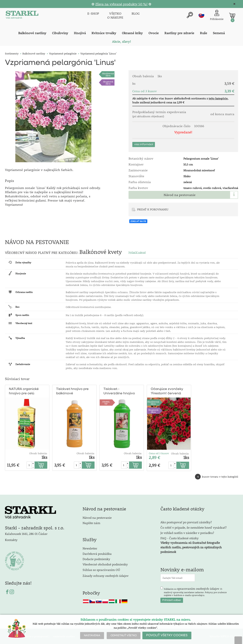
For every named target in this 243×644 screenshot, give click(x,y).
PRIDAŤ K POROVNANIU (153, 209)
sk (201, 15)
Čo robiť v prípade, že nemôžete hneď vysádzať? (193, 527)
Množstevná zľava (108, 74)
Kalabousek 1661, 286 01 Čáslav (26, 534)
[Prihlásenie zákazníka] (217, 15)
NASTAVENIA (92, 635)
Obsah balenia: (38, 453)
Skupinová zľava (108, 83)
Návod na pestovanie (180, 195)
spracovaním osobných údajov (198, 588)
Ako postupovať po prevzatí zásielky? (186, 522)
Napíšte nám (91, 523)
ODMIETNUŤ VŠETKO (124, 635)
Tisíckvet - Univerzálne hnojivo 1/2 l (119, 392)
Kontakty (11, 540)
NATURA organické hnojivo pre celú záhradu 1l (24, 392)
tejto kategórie (218, 98)
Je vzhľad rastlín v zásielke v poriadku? (187, 533)
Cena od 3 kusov (159, 453)
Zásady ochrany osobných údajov (106, 576)
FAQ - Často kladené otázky (179, 538)
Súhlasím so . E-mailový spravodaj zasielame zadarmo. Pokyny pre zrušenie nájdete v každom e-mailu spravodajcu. (195, 592)
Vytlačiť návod (137, 252)
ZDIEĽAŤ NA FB (138, 221)
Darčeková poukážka (97, 554)
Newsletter (90, 548)
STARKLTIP (106, 403)
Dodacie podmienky (96, 559)
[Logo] (22, 16)
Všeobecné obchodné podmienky (105, 564)
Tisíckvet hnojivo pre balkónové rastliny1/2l (72, 392)
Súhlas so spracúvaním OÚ (101, 570)
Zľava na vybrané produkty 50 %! (121, 4)
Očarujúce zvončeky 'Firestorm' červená (167, 391)
